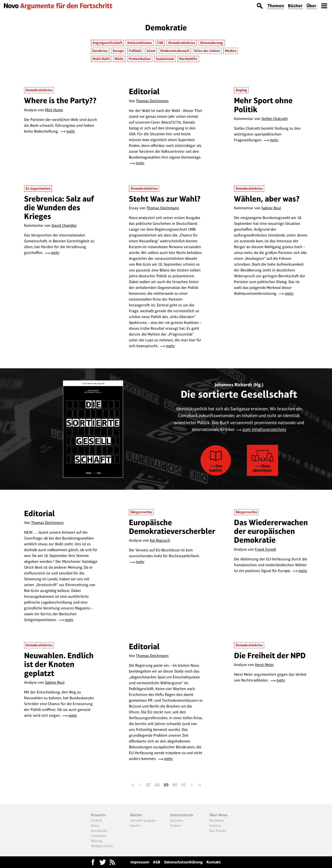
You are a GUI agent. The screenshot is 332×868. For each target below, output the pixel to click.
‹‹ (133, 785)
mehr (71, 131)
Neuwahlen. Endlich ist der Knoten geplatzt (59, 664)
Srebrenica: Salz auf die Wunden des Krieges (59, 208)
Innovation (99, 836)
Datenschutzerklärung (183, 862)
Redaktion (217, 820)
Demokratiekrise (182, 43)
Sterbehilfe (188, 59)
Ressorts (98, 815)
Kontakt (214, 862)
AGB (157, 862)
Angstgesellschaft (107, 43)
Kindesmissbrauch (175, 51)
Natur (95, 826)
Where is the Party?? (60, 100)
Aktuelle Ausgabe (143, 820)
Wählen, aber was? (267, 199)
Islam (151, 51)
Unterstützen (182, 815)
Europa (118, 51)
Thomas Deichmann (152, 101)
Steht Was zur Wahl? (165, 199)
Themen (276, 6)
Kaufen (136, 826)
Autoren (215, 826)
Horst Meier (264, 665)
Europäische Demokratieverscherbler (172, 527)
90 (175, 785)
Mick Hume (54, 110)
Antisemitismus (140, 43)
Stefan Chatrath (275, 119)
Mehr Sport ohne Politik (263, 105)
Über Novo (218, 815)
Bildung (97, 841)
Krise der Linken (207, 51)
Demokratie (99, 831)
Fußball (135, 51)
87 (149, 785)
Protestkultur (140, 59)
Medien (231, 51)
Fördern (176, 826)
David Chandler (64, 225)
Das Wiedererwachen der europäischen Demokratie (271, 531)
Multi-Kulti (101, 59)
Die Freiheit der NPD (270, 655)
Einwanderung (212, 43)
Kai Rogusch (160, 540)
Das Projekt (218, 831)
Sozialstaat (165, 59)
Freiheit (96, 820)
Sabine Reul (271, 208)
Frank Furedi (265, 549)
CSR (160, 43)
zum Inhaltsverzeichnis (264, 429)
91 (184, 785)
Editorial (144, 91)
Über (311, 6)
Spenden (176, 820)
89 (166, 785)
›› (200, 785)
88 (157, 785)
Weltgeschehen (102, 846)
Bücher (295, 6)
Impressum (140, 862)
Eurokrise (100, 51)
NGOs (119, 59)
